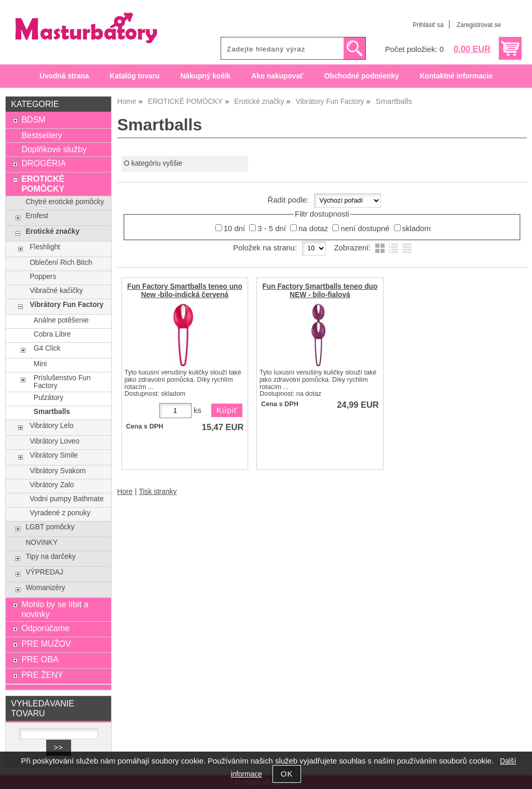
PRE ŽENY (42, 675)
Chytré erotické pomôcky (65, 202)
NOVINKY (42, 543)
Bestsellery (42, 135)
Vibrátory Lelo (51, 426)
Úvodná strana (64, 76)
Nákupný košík (205, 76)
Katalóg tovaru (134, 76)
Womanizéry (45, 588)
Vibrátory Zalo (52, 485)
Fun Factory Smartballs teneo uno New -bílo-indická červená (185, 290)
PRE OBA (40, 659)
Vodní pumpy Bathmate (67, 499)
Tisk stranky (158, 492)
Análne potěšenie (61, 320)
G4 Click (47, 348)
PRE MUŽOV (46, 644)
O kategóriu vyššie (153, 163)
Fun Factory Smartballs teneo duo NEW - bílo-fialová (320, 290)
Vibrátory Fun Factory (66, 305)
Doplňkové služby (54, 149)
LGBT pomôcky (50, 527)
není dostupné (365, 229)
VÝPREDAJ (44, 572)
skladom (417, 229)
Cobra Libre (52, 334)
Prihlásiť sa (428, 25)
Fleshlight (45, 247)
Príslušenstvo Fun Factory (62, 382)
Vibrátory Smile (54, 455)
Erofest (37, 216)
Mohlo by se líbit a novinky (55, 609)
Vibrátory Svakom (58, 471)
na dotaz (313, 229)
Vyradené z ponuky (60, 513)
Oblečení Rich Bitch (61, 263)
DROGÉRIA (43, 163)
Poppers (43, 277)
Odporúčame (45, 628)
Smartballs (52, 412)
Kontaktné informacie (456, 76)
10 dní (234, 229)
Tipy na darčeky (50, 557)
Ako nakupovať (277, 76)
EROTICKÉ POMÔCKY (43, 184)
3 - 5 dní (272, 229)
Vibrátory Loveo (54, 441)
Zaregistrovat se (479, 25)
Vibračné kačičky (56, 291)
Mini (40, 364)
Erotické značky (52, 231)
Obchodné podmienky (362, 76)
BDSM (33, 119)
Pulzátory (49, 398)
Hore (125, 492)
